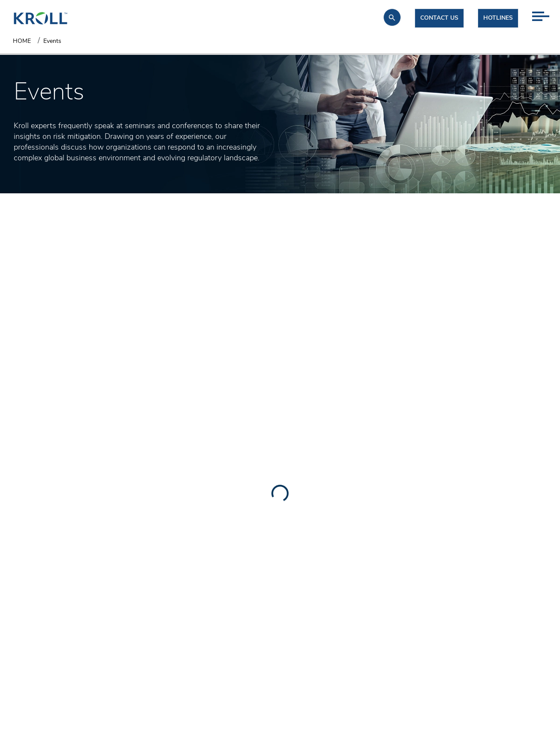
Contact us (439, 18)
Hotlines (498, 18)
